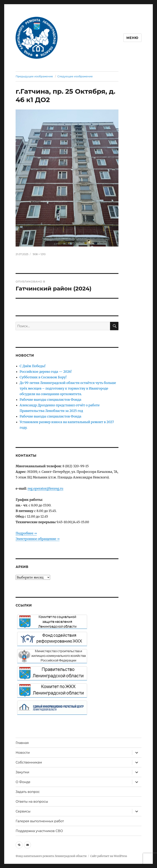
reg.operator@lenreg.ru (45, 488)
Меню (132, 38)
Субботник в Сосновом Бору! (43, 377)
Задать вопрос (28, 792)
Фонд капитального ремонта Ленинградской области (51, 856)
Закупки (22, 772)
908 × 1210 (39, 254)
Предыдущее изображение (34, 76)
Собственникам (29, 762)
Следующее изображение (75, 76)
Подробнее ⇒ (26, 533)
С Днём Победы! (33, 366)
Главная (22, 743)
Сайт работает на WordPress (109, 856)
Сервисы (23, 811)
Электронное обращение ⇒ (38, 539)
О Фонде (23, 782)
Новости (23, 753)
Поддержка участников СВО (39, 831)
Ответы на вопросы (32, 802)
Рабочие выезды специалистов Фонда (50, 400)
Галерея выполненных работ (40, 821)
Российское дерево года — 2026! (46, 372)
